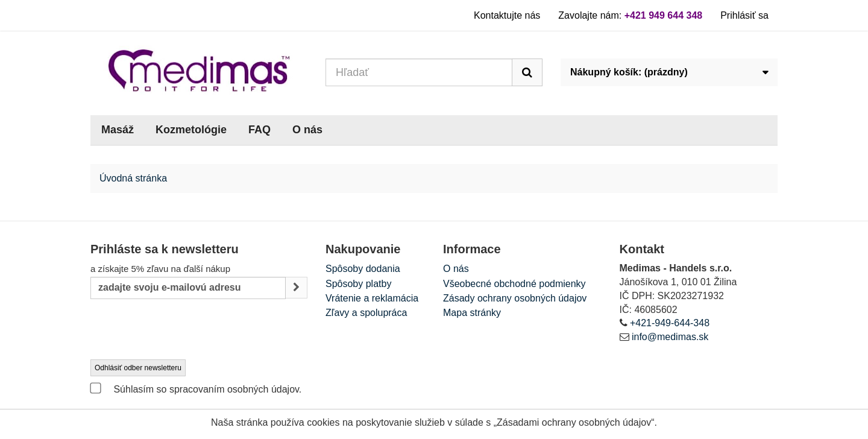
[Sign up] (296, 288)
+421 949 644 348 (663, 15)
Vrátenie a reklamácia (372, 298)
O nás (307, 130)
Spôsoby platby (358, 284)
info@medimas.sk (670, 337)
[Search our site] (419, 72)
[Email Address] (188, 288)
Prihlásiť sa (744, 15)
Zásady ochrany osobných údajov (515, 298)
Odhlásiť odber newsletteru (138, 368)
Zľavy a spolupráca (366, 313)
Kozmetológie (191, 130)
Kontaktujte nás (507, 15)
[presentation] (182, 330)
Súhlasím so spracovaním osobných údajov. (196, 388)
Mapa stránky (472, 313)
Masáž (118, 130)
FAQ (259, 130)
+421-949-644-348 (670, 323)
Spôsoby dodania (363, 269)
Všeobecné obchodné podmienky (514, 284)
